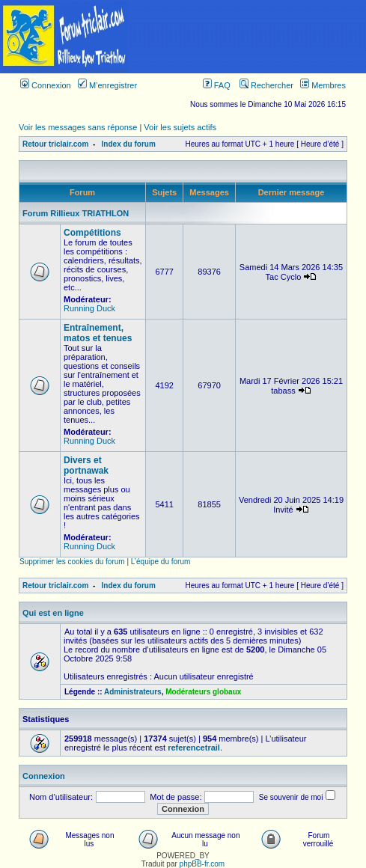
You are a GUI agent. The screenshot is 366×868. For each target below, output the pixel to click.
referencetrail (194, 748)
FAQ (217, 85)
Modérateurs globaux (203, 692)
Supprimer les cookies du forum (72, 562)
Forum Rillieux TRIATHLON (76, 213)
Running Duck (89, 308)
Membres (323, 85)
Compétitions (92, 233)
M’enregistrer (107, 85)
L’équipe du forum (161, 562)
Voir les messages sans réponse (78, 127)
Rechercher (266, 85)
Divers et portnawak (86, 465)
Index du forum (129, 144)
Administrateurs (133, 692)
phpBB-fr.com (202, 864)
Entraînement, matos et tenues (98, 333)
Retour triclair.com (55, 144)
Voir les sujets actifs (180, 127)
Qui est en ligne (53, 613)
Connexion (46, 85)
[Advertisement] (248, 37)
